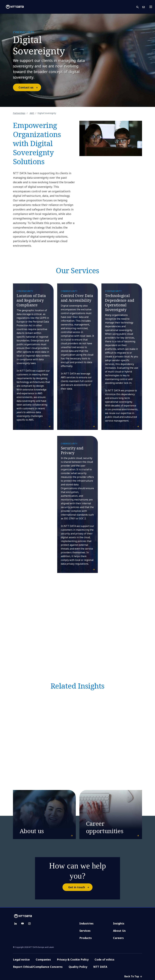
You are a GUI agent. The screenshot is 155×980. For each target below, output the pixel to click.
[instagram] (29, 924)
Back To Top (133, 976)
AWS (32, 113)
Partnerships (19, 113)
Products (86, 938)
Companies (43, 959)
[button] (139, 7)
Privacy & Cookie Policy (73, 959)
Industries (86, 923)
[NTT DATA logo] (12, 7)
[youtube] (22, 924)
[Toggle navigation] (152, 7)
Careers (118, 938)
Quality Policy (78, 967)
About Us (119, 931)
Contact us (30, 87)
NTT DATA (101, 967)
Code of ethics (105, 959)
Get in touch (80, 887)
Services (85, 931)
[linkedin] (16, 924)
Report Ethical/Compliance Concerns (38, 967)
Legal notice (21, 959)
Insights (119, 923)
